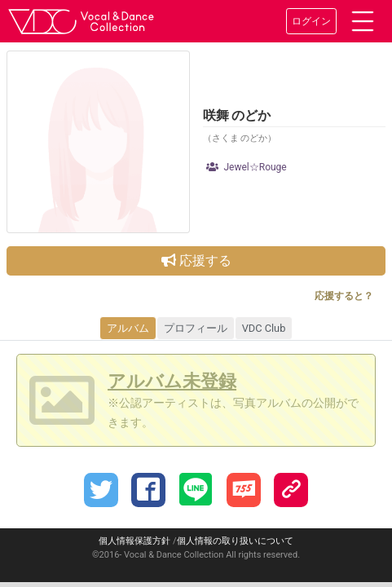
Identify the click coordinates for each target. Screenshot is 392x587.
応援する (196, 260)
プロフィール (196, 328)
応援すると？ (344, 296)
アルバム (128, 328)
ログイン (311, 21)
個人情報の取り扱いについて (235, 541)
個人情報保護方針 (134, 541)
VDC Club (264, 328)
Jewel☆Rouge (247, 167)
